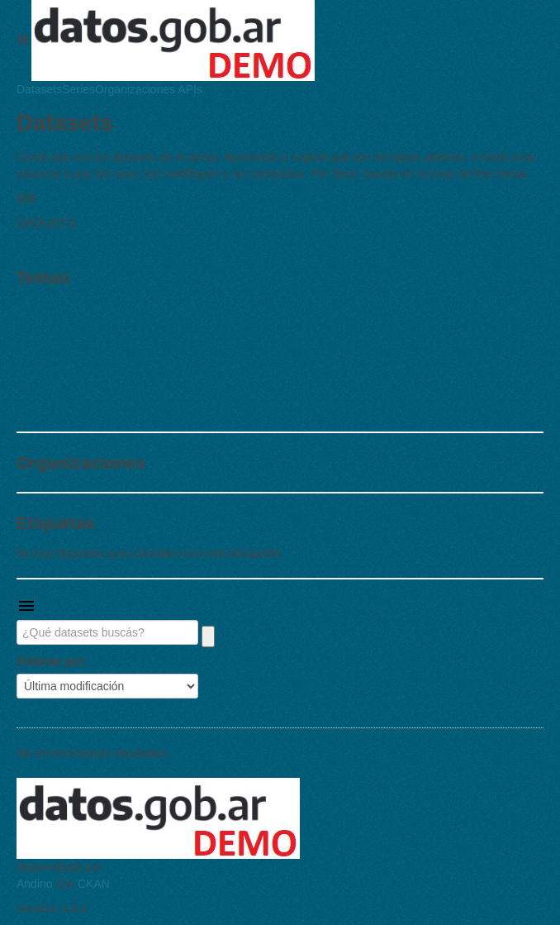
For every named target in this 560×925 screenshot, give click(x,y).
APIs (189, 89)
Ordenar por (50, 661)
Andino (35, 884)
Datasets (39, 89)
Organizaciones (135, 89)
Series (78, 89)
